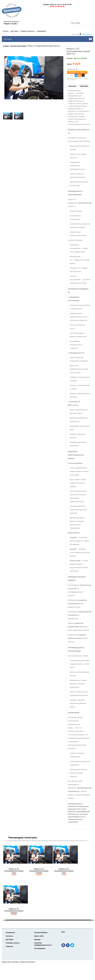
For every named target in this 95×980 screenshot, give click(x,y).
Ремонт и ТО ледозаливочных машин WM (64, 871)
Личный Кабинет (41, 933)
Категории (8, 39)
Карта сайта (39, 936)
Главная (6, 46)
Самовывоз (41, 31)
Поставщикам (40, 948)
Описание (72, 86)
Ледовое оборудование (18, 46)
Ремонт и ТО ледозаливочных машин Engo (14, 871)
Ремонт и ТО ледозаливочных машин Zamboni (14, 911)
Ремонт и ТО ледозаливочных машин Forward (39, 871)
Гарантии (9, 946)
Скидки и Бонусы (27, 31)
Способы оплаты (13, 943)
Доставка (14, 31)
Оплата (6, 31)
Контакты (10, 936)
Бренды (37, 939)
